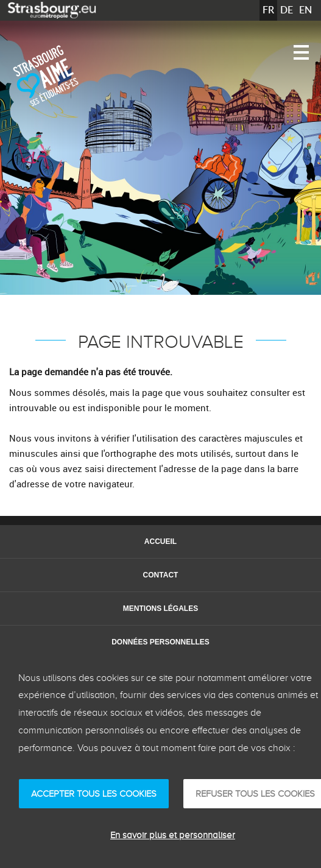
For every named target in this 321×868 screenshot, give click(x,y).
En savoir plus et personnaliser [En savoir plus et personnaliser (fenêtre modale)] (173, 835)
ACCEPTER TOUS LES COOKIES (94, 794)
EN (305, 10)
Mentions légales (160, 609)
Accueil (160, 542)
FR (268, 10)
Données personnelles (160, 642)
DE (287, 10)
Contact (161, 575)
